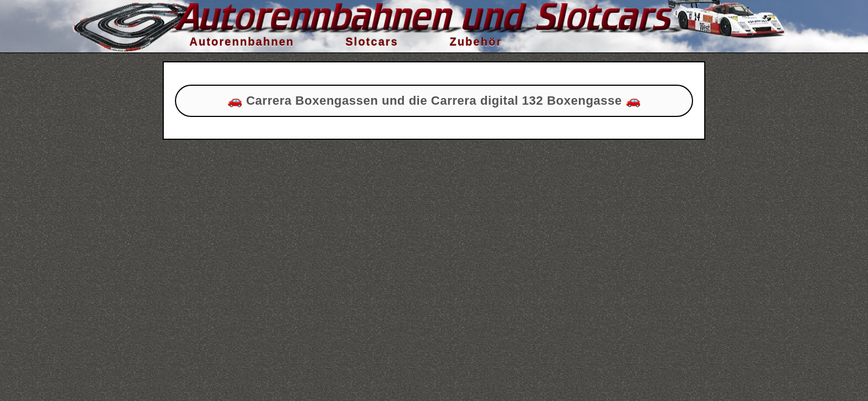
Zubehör (476, 42)
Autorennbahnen (242, 42)
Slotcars (372, 42)
